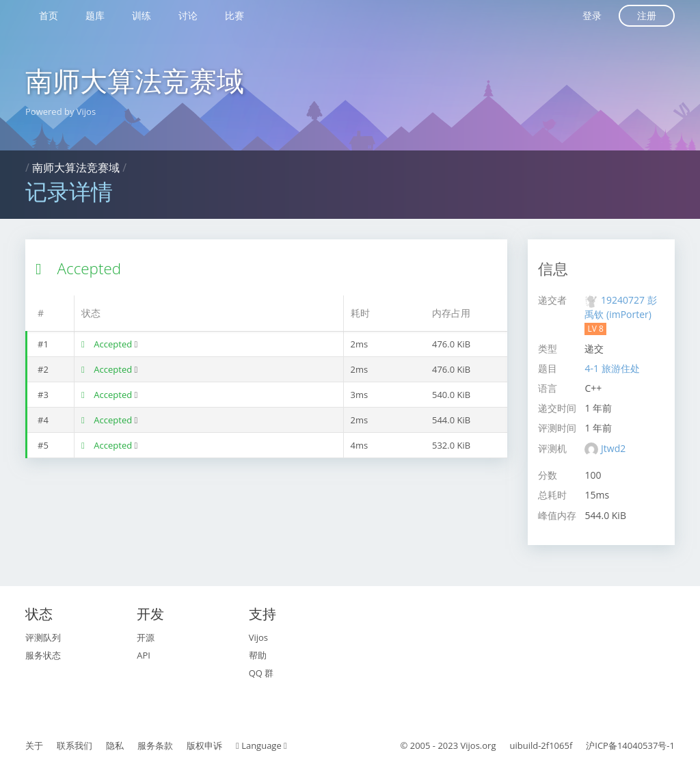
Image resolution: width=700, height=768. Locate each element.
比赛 (234, 15)
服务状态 (43, 655)
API (144, 655)
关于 (34, 745)
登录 (592, 15)
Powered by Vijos (60, 111)
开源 (146, 637)
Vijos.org (479, 745)
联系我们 (75, 745)
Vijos (258, 637)
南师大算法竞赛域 (135, 80)
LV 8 (595, 329)
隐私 (115, 745)
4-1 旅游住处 (612, 368)
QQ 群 (261, 673)
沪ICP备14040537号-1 (630, 745)
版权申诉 (204, 745)
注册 (647, 15)
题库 (95, 15)
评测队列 (43, 637)
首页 (49, 15)
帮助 (258, 655)
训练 (142, 15)
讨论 (188, 15)
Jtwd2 (613, 448)
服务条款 (155, 745)
